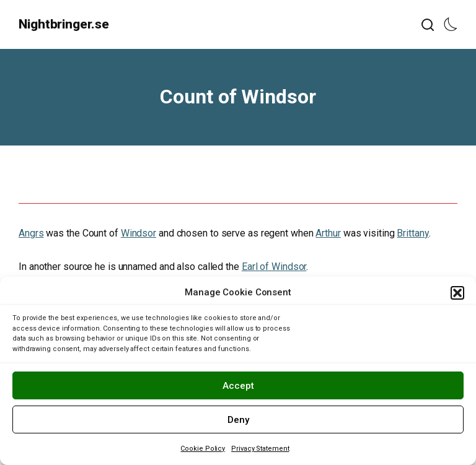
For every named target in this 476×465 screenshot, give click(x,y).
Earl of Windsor (274, 267)
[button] (457, 293)
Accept (238, 386)
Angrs (31, 233)
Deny (238, 420)
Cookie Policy (203, 449)
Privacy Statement (260, 449)
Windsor (139, 233)
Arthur (328, 233)
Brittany (412, 233)
